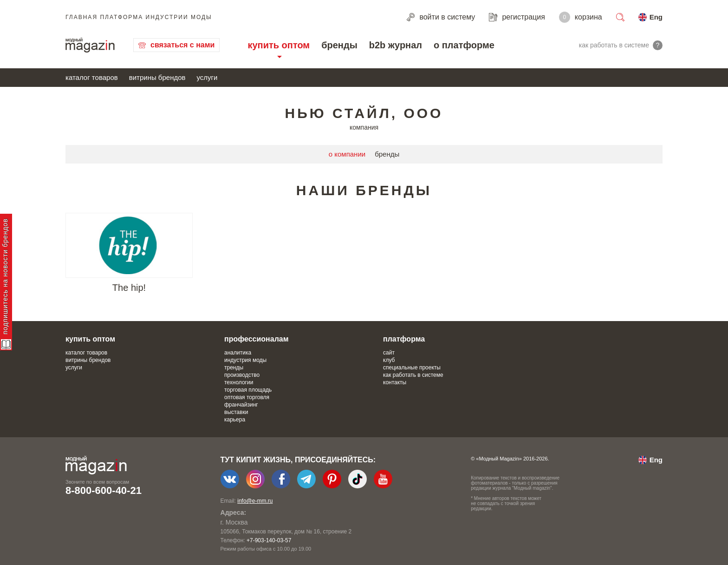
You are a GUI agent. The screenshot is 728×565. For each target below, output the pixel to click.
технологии (239, 382)
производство (242, 375)
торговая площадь (248, 390)
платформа (404, 339)
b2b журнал (396, 45)
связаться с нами (182, 45)
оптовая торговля (247, 397)
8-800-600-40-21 (104, 490)
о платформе (464, 45)
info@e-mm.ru (255, 501)
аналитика (238, 353)
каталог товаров (92, 77)
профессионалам (257, 339)
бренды (339, 45)
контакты (395, 382)
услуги (207, 77)
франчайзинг (241, 405)
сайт (389, 353)
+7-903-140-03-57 (269, 540)
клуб (389, 360)
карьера (235, 420)
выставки (236, 412)
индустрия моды (245, 360)
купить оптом (279, 45)
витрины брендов (157, 77)
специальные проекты (412, 368)
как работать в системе (413, 375)
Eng (656, 17)
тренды (234, 368)
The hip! (129, 288)
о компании (347, 154)
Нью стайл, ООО (364, 113)
